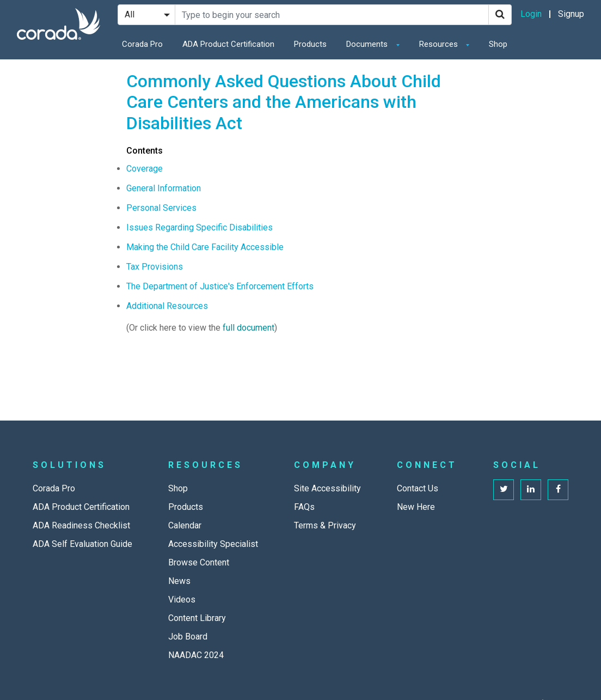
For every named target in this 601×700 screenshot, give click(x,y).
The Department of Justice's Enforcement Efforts (220, 286)
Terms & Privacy (325, 525)
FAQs (304, 507)
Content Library (197, 618)
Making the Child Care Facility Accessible (205, 247)
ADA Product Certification (228, 44)
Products (310, 44)
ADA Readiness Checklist (81, 525)
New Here (416, 507)
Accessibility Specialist (213, 544)
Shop (498, 44)
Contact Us (418, 488)
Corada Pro (142, 44)
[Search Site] (332, 15)
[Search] (500, 15)
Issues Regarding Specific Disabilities (200, 227)
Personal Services (161, 208)
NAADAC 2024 (196, 655)
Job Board (188, 637)
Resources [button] (440, 44)
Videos (182, 599)
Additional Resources (167, 306)
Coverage (145, 169)
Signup (571, 14)
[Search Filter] (146, 15)
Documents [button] (368, 44)
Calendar (185, 525)
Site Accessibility (327, 488)
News (179, 581)
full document (249, 328)
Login (531, 14)
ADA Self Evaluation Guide (82, 544)
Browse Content (199, 562)
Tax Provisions (155, 267)
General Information (164, 188)
